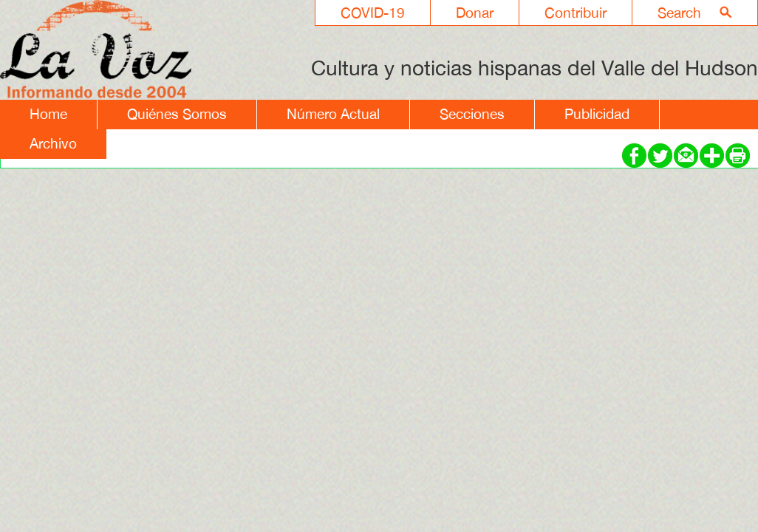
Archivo (53, 143)
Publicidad (597, 114)
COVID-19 (373, 13)
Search (679, 13)
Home (48, 114)
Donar (475, 13)
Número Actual (333, 114)
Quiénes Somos (177, 114)
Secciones (472, 114)
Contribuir (576, 13)
